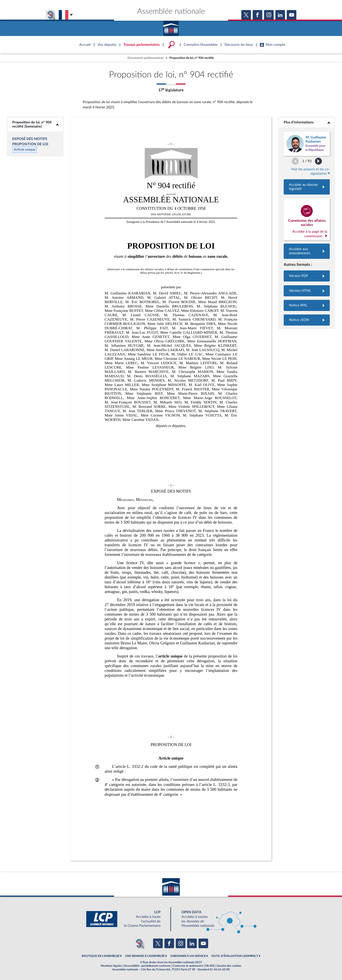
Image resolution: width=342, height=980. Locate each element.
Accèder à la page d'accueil (171, 27)
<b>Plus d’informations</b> (307, 122)
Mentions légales (111, 966)
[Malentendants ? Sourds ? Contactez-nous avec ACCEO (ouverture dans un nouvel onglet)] (139, 943)
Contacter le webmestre (188, 966)
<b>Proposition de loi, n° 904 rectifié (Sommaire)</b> (35, 124)
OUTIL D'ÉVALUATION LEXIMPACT (235, 956)
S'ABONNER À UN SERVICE (188, 956)
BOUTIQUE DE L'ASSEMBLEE (101, 956)
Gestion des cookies (229, 966)
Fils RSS (210, 966)
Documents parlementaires (146, 58)
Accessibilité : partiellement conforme (147, 966)
